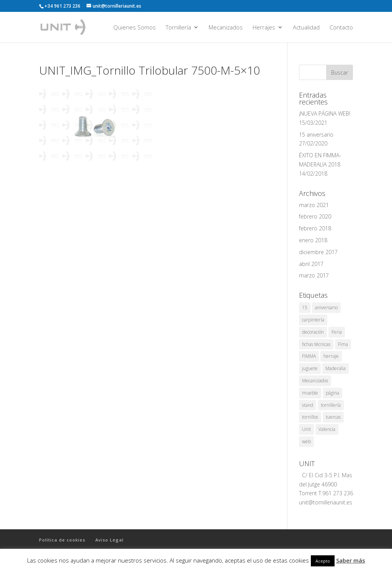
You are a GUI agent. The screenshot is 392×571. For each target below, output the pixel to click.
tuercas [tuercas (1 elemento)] (333, 417)
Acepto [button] (323, 561)
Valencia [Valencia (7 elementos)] (327, 429)
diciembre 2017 (318, 252)
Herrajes (264, 28)
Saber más (351, 560)
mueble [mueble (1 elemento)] (310, 393)
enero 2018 (313, 240)
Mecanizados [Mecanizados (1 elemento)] (315, 381)
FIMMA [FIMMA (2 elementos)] (309, 356)
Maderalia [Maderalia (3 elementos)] (336, 368)
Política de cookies (62, 540)
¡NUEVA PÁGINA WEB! (325, 113)
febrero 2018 (315, 228)
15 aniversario (316, 135)
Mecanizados (226, 28)
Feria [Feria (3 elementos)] (337, 332)
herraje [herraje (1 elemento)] (331, 356)
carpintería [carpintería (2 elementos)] (313, 320)
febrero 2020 (315, 216)
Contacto (341, 28)
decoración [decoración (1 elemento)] (313, 332)
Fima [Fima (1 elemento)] (343, 344)
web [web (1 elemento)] (306, 441)
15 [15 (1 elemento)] (305, 308)
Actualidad (306, 28)
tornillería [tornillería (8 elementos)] (331, 405)
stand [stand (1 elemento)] (308, 405)
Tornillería (178, 28)
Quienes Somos (135, 28)
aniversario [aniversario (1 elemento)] (326, 308)
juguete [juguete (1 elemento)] (310, 368)
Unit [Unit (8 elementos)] (306, 429)
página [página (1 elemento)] (332, 393)
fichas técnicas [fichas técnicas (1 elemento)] (316, 344)
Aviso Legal (109, 540)
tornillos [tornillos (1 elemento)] (310, 417)
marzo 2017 (314, 275)
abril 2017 (311, 264)
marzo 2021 (314, 205)
